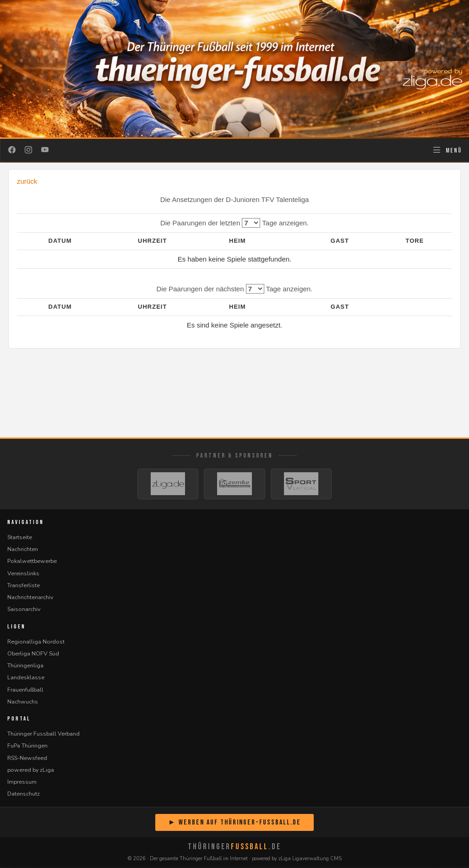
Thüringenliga (25, 667)
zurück (27, 181)
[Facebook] (12, 150)
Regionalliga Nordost (36, 643)
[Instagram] (28, 150)
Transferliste (24, 587)
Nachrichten (23, 550)
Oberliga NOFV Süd (33, 655)
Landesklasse (26, 679)
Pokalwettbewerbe (32, 563)
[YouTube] (45, 150)
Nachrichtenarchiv (30, 598)
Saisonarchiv (24, 611)
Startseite (20, 538)
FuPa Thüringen (27, 747)
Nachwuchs (23, 703)
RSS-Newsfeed (27, 759)
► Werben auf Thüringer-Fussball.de (234, 824)
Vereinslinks (23, 575)
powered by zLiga (31, 771)
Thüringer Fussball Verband (44, 735)
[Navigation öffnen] (447, 150)
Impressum (22, 783)
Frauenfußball (25, 691)
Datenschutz (24, 795)
